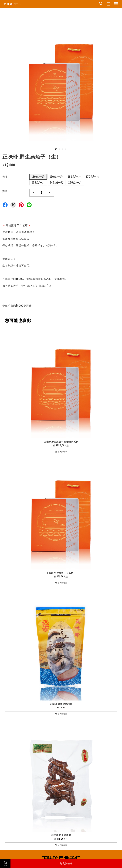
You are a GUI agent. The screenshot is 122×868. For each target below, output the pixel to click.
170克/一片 (93, 177)
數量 (5, 191)
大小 (5, 177)
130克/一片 (38, 177)
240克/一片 (57, 183)
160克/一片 (74, 177)
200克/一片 (38, 183)
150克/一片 (56, 177)
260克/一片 (75, 183)
